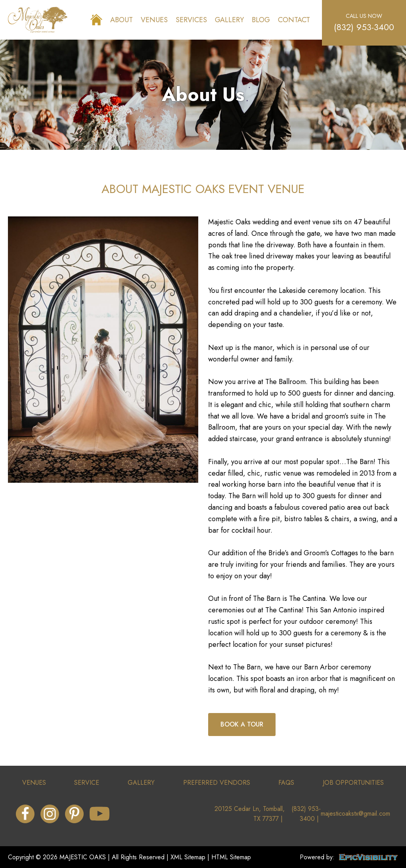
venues (34, 783)
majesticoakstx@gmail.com (355, 814)
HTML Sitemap (231, 857)
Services (191, 20)
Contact (294, 20)
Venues (154, 20)
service (87, 783)
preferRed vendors (217, 783)
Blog (261, 20)
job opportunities (353, 783)
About (122, 20)
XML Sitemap (188, 857)
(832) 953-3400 (364, 27)
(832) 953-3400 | (306, 814)
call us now (364, 16)
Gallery (229, 20)
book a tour (242, 724)
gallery (141, 783)
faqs (286, 783)
